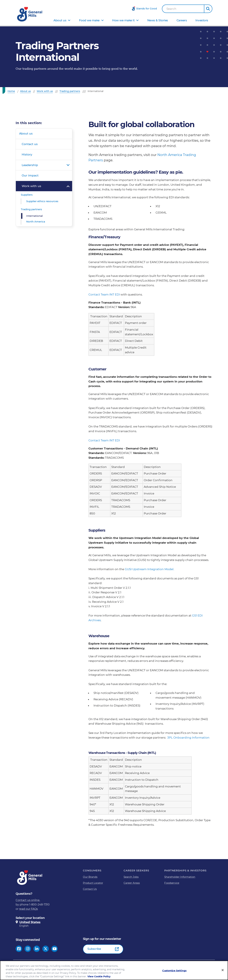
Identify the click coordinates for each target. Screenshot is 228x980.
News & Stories (158, 20)
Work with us (31, 186)
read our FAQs (28, 909)
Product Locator (93, 883)
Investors (202, 20)
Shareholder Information (180, 877)
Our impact (30, 175)
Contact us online (28, 900)
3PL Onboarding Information (188, 738)
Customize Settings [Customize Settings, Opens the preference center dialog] (174, 971)
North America (36, 222)
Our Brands (90, 877)
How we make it (123, 20)
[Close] (223, 970)
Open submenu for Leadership (68, 165)
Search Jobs (131, 877)
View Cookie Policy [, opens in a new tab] (99, 977)
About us (60, 20)
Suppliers (27, 195)
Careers (182, 20)
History (27, 154)
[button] (208, 9)
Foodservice (172, 883)
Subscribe (94, 949)
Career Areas (132, 883)
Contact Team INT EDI (105, 294)
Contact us (30, 144)
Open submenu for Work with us (68, 186)
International (34, 216)
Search (171, 9)
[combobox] (183, 9)
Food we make (89, 20)
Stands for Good (147, 8)
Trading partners (31, 209)
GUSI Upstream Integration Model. (149, 569)
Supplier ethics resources (42, 201)
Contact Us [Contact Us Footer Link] (90, 889)
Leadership (30, 165)
